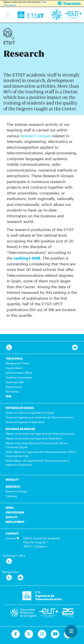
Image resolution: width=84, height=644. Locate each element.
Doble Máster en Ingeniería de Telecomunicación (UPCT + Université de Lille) (41, 454)
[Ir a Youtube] (55, 634)
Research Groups (36, 136)
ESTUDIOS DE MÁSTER (20, 429)
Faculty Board (14, 368)
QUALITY (12, 517)
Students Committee (19, 377)
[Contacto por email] (75, 348)
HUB (9, 396)
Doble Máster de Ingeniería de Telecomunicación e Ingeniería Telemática (37, 463)
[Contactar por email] (20, 578)
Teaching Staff (15, 382)
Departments (14, 387)
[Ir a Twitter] (29, 634)
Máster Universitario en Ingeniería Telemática (34, 438)
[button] (65, 3)
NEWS (10, 508)
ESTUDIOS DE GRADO (20, 408)
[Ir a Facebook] (16, 634)
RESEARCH (13, 487)
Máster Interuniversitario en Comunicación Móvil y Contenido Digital (37, 445)
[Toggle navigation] (8, 15)
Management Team (17, 363)
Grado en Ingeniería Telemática (25, 422)
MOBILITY (12, 480)
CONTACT (12, 533)
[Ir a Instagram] (42, 634)
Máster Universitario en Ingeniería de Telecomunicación (40, 434)
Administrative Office (19, 373)
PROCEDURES (15, 512)
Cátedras (11, 496)
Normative (12, 391)
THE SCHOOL (14, 358)
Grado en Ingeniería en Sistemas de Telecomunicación (40, 417)
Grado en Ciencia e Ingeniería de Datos (30, 413)
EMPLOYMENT (15, 522)
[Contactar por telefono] (9, 348)
